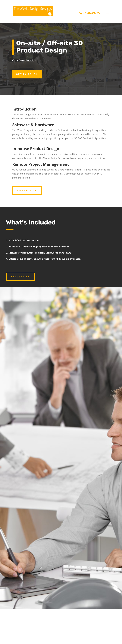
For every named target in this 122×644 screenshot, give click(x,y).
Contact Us (27, 191)
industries (21, 277)
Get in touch (27, 74)
